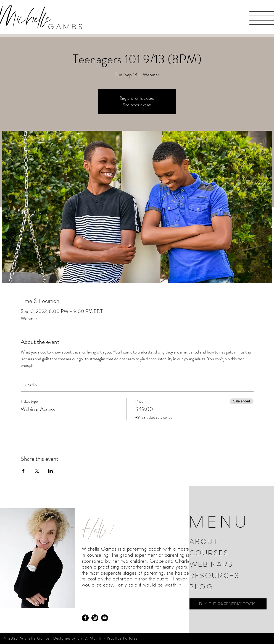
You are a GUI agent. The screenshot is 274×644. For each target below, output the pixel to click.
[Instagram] (95, 618)
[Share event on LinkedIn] (50, 471)
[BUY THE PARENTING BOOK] (228, 604)
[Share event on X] (37, 471)
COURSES (209, 553)
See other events (137, 105)
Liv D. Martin (90, 638)
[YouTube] (105, 618)
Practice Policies (122, 638)
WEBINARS (211, 564)
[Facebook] (85, 618)
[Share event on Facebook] (23, 471)
